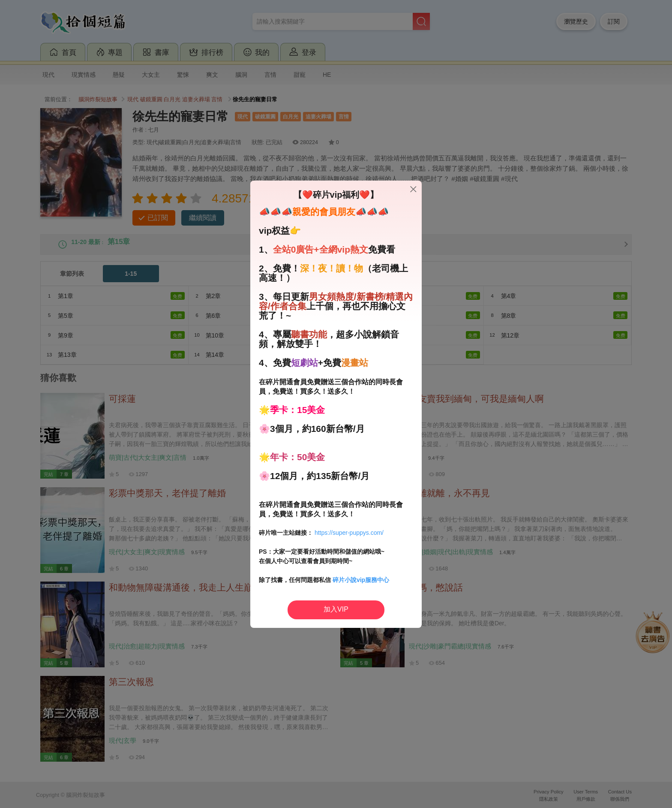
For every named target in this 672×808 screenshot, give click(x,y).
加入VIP (336, 609)
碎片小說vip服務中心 (361, 580)
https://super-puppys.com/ (349, 533)
